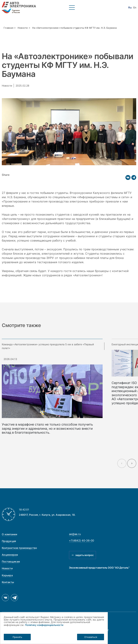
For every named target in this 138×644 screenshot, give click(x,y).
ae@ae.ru (75, 534)
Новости (23, 28)
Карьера (7, 575)
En (135, 8)
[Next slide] (132, 463)
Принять (17, 637)
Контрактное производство (19, 548)
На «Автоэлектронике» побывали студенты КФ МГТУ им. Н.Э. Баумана (74, 28)
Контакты (8, 582)
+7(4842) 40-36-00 (81, 541)
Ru (130, 8)
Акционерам (10, 555)
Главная (8, 28)
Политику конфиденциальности (44, 625)
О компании (9, 534)
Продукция (9, 541)
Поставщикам (11, 561)
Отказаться (91, 637)
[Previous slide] (122, 463)
